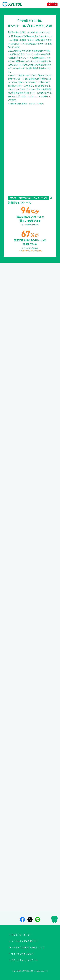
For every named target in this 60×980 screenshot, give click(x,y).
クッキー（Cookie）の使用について (29, 947)
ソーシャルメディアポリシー (24, 941)
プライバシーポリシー (21, 935)
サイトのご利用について (22, 954)
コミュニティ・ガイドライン (24, 960)
